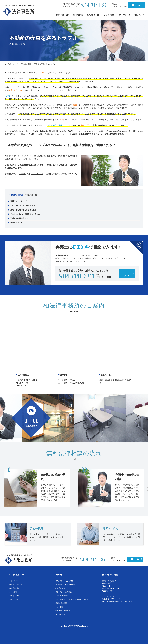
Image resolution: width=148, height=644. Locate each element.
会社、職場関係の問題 (64, 592)
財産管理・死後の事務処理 (65, 584)
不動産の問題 (26, 64)
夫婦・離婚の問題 (62, 596)
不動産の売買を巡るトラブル (22, 218)
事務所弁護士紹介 (62, 15)
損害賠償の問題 (61, 603)
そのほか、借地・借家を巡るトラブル (25, 214)
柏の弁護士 (9, 64)
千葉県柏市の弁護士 (109, 581)
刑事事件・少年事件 (63, 611)
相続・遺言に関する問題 (64, 581)
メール (137, 5)
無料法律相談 (78, 15)
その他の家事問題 (62, 614)
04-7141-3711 (98, 5)
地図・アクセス (124, 15)
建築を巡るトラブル (18, 223)
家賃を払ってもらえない (20, 201)
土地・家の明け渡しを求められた (23, 210)
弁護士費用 (13, 592)
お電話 (22, 174)
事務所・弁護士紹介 (17, 584)
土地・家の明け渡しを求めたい (23, 206)
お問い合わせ (139, 15)
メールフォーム (37, 174)
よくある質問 (109, 15)
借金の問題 (60, 607)
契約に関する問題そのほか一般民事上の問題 (72, 599)
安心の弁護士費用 (94, 15)
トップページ (14, 581)
